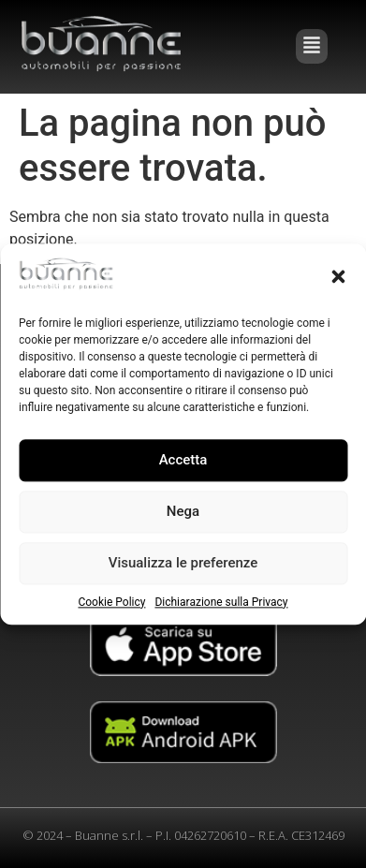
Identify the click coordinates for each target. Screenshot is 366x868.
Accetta (183, 461)
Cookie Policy (111, 602)
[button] (338, 276)
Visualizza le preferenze (183, 564)
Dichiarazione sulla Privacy (221, 602)
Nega (183, 512)
